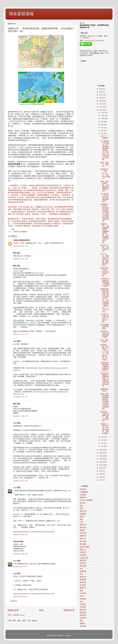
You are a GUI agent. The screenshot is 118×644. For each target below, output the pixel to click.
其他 (81, 602)
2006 (101, 465)
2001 (101, 474)
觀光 (81, 574)
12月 (103, 113)
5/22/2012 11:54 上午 (21, 535)
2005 (101, 468)
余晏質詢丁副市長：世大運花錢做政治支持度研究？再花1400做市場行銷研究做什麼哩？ (105, 213)
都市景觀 (83, 528)
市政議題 (83, 495)
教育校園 (83, 566)
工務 (81, 522)
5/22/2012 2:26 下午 (20, 567)
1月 (102, 446)
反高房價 (83, 618)
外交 (81, 569)
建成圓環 (83, 580)
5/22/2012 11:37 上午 (21, 481)
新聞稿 (82, 530)
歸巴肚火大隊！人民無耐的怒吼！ (105, 248)
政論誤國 (83, 582)
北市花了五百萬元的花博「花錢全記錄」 (105, 318)
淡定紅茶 (16, 542)
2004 (101, 471)
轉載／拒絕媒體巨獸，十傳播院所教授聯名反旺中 (105, 186)
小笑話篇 (83, 593)
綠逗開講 (83, 626)
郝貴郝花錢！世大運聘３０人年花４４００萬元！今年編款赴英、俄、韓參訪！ (105, 352)
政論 (81, 506)
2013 (101, 107)
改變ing (82, 517)
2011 (101, 450)
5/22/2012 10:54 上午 (21, 246)
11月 (103, 116)
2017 (101, 95)
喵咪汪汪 (83, 539)
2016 (101, 98)
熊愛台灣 (83, 577)
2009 (101, 456)
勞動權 (82, 623)
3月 (102, 440)
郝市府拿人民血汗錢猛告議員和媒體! (105, 334)
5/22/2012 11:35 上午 (21, 416)
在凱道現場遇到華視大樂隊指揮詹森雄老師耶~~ (105, 366)
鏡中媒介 (83, 503)
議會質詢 (83, 497)
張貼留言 (14, 601)
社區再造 (83, 607)
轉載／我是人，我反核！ (105, 164)
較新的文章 (13, 610)
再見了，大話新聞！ (105, 137)
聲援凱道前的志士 (105, 390)
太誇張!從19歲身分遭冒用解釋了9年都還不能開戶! (105, 282)
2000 (101, 477)
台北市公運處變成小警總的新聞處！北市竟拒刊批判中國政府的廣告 (105, 380)
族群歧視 (83, 536)
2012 (101, 110)
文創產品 (83, 604)
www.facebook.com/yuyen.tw (94, 41)
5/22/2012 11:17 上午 (21, 334)
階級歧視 (83, 610)
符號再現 (16, 232)
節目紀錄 (83, 489)
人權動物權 (84, 492)
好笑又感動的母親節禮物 (105, 327)
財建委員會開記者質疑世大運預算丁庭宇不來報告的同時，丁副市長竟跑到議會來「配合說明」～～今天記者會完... (105, 300)
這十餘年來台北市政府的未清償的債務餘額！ (105, 198)
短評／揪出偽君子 (105, 341)
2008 (101, 459)
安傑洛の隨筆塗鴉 (20, 240)
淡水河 (82, 596)
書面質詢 (83, 560)
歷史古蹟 (83, 511)
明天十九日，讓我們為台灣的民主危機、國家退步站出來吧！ (105, 260)
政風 (81, 591)
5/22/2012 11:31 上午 (21, 397)
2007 (101, 462)
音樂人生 (83, 550)
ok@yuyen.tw (92, 36)
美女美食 (83, 585)
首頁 (41, 610)
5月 (102, 134)
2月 (102, 443)
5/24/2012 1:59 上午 (20, 597)
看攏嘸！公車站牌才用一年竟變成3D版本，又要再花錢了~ (105, 429)
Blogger (68, 635)
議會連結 (83, 612)
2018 (101, 92)
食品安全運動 (85, 547)
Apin (15, 488)
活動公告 (83, 533)
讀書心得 (83, 525)
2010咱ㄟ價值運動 (86, 500)
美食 (81, 621)
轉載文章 (83, 588)
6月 (102, 131)
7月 (102, 128)
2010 (101, 453)
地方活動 (83, 541)
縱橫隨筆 (24, 232)
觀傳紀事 (83, 571)
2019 (101, 89)
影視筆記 (83, 563)
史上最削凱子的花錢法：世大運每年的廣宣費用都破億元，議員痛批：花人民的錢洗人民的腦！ (105, 150)
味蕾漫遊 (83, 599)
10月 (103, 118)
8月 (102, 125)
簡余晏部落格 (21, 14)
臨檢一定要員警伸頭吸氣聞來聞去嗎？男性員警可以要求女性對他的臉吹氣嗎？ (105, 401)
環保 (81, 519)
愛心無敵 (83, 544)
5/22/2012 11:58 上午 (21, 554)
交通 (81, 508)
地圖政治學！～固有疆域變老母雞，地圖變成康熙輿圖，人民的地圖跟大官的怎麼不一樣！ (105, 233)
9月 (102, 122)
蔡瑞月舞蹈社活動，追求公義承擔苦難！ (105, 272)
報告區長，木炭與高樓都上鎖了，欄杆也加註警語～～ (105, 416)
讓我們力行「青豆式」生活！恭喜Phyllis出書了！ (105, 174)
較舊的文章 (69, 610)
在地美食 (83, 555)
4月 (102, 437)
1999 (101, 480)
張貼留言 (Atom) (19, 615)
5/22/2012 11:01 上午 (21, 259)
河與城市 (83, 615)
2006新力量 (84, 558)
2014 (101, 104)
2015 (101, 101)
